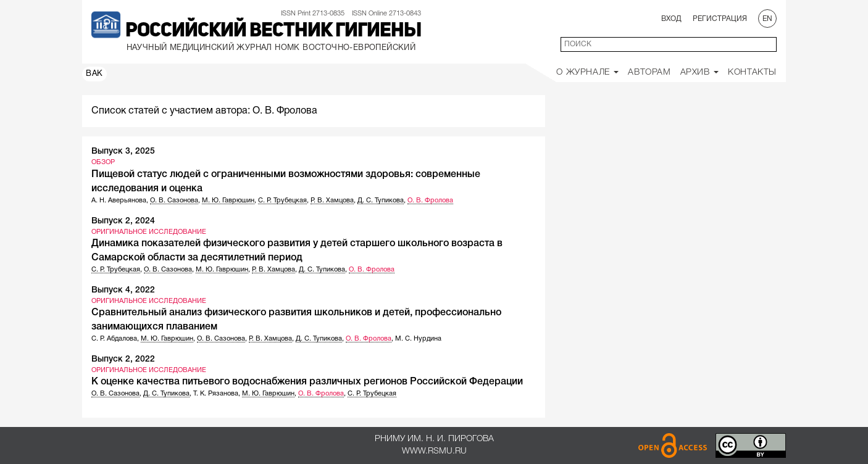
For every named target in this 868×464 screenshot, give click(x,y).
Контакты (752, 72)
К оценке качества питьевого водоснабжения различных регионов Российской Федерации (307, 382)
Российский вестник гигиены (273, 31)
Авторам (649, 72)
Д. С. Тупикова (381, 201)
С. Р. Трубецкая (282, 201)
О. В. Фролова (430, 201)
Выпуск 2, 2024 (123, 221)
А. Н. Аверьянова (119, 201)
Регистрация (720, 19)
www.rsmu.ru (434, 451)
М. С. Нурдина (418, 339)
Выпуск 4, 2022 (123, 290)
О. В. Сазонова (174, 201)
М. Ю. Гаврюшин (228, 201)
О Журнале (587, 72)
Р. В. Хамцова (332, 201)
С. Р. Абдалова (114, 339)
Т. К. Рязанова (216, 394)
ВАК (94, 74)
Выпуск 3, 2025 (123, 151)
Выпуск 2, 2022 (123, 359)
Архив (700, 72)
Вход (671, 19)
